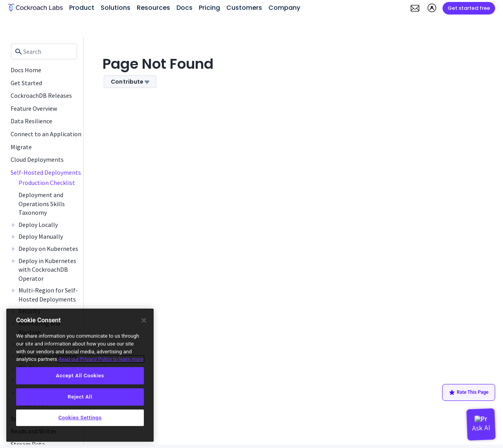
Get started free (469, 8)
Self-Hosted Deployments (46, 172)
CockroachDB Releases (41, 95)
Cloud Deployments (37, 159)
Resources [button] (153, 8)
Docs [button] (184, 8)
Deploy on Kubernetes (48, 249)
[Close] (144, 320)
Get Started (26, 83)
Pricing (209, 8)
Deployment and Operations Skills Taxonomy (42, 204)
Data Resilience (31, 121)
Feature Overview (34, 108)
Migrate (21, 147)
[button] (415, 8)
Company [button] (284, 8)
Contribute (130, 82)
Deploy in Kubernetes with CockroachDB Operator (47, 270)
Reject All (80, 397)
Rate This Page (469, 393)
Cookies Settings (80, 418)
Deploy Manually (41, 236)
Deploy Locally (38, 225)
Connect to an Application (46, 134)
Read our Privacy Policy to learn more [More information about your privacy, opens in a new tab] (101, 359)
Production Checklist (47, 183)
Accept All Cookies (80, 376)
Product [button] (82, 8)
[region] (80, 375)
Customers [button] (244, 8)
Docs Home (26, 70)
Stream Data (28, 444)
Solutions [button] (116, 8)
